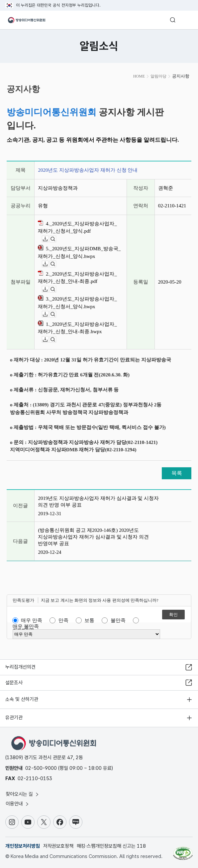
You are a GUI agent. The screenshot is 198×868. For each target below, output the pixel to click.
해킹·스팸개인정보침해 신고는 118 (111, 846)
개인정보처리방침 (23, 846)
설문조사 (14, 683)
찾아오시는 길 (23, 794)
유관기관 (14, 718)
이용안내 (18, 804)
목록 (177, 473)
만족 (63, 620)
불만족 (118, 620)
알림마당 (158, 76)
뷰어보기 (56, 239)
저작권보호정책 (58, 846)
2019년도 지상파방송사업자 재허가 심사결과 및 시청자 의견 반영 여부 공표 (98, 502)
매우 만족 (32, 620)
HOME (139, 76)
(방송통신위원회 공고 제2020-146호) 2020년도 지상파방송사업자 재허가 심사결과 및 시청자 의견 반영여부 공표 (93, 537)
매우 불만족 (26, 626)
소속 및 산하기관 (22, 699)
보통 (89, 620)
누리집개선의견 (20, 667)
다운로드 (48, 239)
